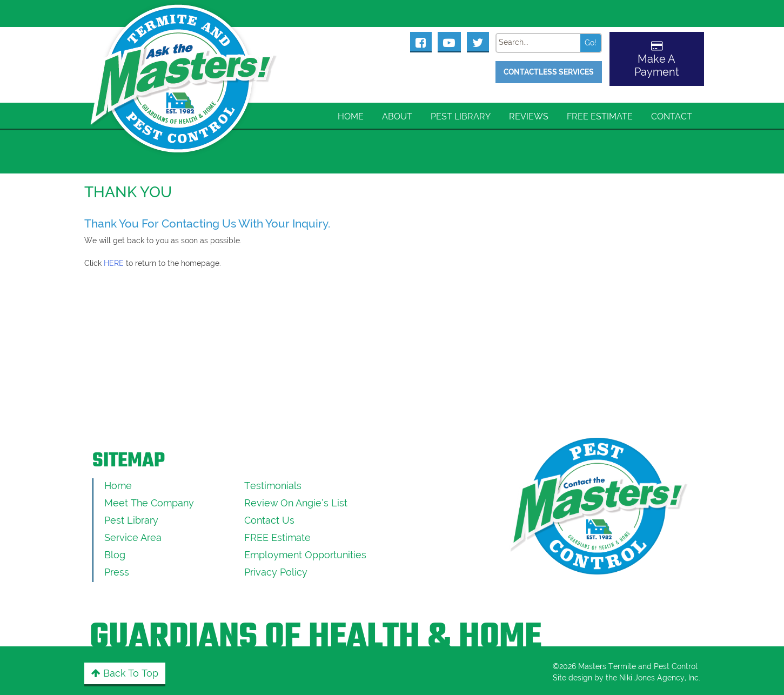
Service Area (133, 537)
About (397, 116)
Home (351, 116)
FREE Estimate (600, 116)
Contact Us (269, 520)
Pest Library (461, 116)
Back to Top (125, 673)
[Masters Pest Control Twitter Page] (478, 42)
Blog (115, 555)
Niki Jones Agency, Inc (659, 678)
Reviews (529, 116)
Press (117, 572)
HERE (114, 263)
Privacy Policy (276, 572)
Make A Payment (657, 65)
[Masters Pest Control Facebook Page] (421, 42)
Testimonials (273, 486)
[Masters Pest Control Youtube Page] (449, 42)
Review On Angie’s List (296, 503)
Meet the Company (149, 503)
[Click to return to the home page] (184, 65)
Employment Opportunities (305, 555)
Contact (672, 116)
